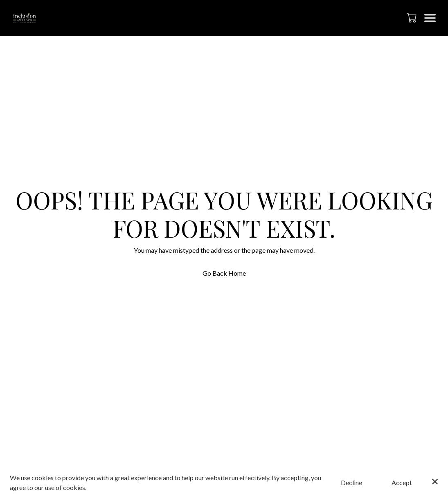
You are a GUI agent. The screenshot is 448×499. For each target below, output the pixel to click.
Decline (351, 482)
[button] (413, 18)
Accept (402, 482)
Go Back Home (224, 273)
